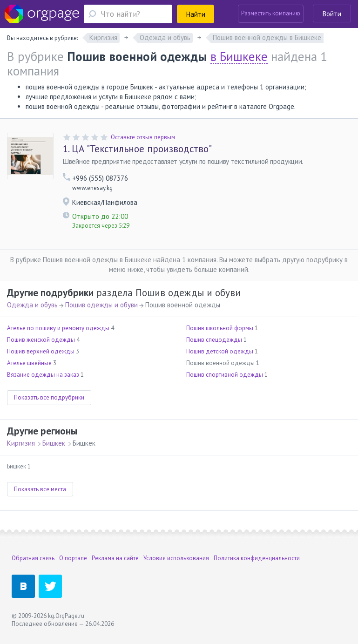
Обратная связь (33, 558)
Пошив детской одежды (220, 351)
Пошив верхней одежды (41, 351)
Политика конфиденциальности (257, 558)
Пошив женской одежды (41, 340)
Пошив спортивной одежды (225, 375)
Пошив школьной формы (220, 328)
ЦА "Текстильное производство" (137, 149)
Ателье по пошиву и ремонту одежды (58, 328)
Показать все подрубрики (49, 397)
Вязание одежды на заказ (43, 375)
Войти (332, 14)
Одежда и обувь (32, 305)
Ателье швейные (29, 363)
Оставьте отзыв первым (143, 137)
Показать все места (40, 489)
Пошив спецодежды (214, 340)
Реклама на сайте (115, 558)
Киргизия (21, 443)
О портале (73, 558)
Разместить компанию (271, 13)
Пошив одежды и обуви (101, 305)
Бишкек (54, 443)
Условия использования (176, 558)
